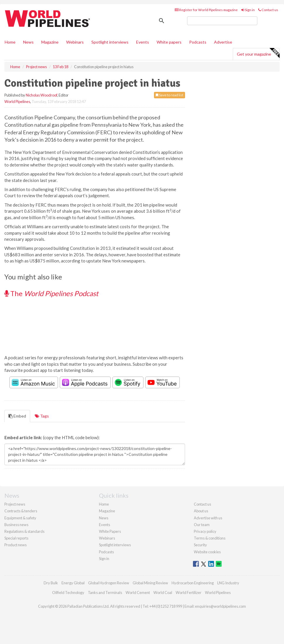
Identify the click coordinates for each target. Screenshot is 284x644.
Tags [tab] (42, 416)
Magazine (50, 42)
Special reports (16, 538)
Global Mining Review (150, 583)
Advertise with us (208, 518)
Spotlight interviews (110, 42)
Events (143, 42)
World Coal (163, 593)
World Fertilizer (189, 593)
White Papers (110, 531)
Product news (16, 545)
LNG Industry (228, 583)
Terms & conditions (210, 538)
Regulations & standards (24, 531)
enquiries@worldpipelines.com (220, 606)
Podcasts (198, 42)
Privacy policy (205, 531)
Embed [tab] (17, 416)
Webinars (75, 42)
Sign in (248, 10)
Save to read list (170, 95)
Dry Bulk (51, 583)
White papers (169, 42)
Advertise (223, 42)
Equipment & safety (20, 518)
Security (200, 545)
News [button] (28, 42)
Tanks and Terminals (105, 593)
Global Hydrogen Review (109, 583)
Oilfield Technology (68, 593)
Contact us (268, 10)
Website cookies (207, 552)
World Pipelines (17, 102)
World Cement (138, 593)
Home (10, 42)
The (51, 293)
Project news (15, 504)
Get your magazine (258, 53)
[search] (222, 21)
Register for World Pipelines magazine (206, 10)
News (104, 518)
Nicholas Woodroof (41, 95)
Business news (16, 525)
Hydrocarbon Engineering (193, 583)
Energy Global (73, 583)
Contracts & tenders (21, 511)
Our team (202, 525)
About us (201, 511)
